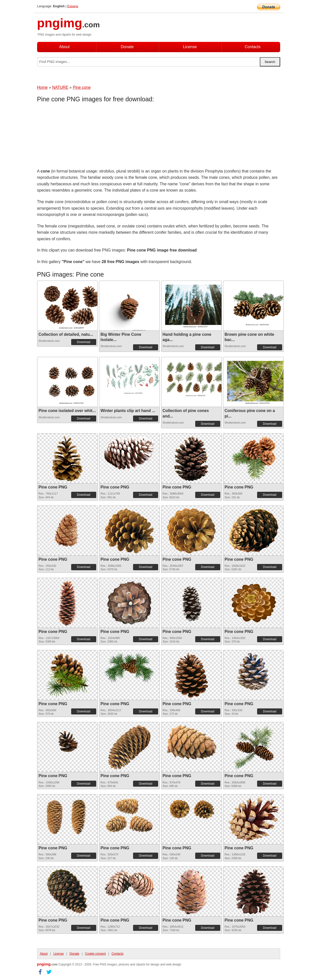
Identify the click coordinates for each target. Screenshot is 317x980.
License (190, 47)
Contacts (252, 47)
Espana (73, 6)
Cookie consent (95, 954)
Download (84, 342)
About (64, 47)
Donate (127, 47)
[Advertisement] (77, 137)
